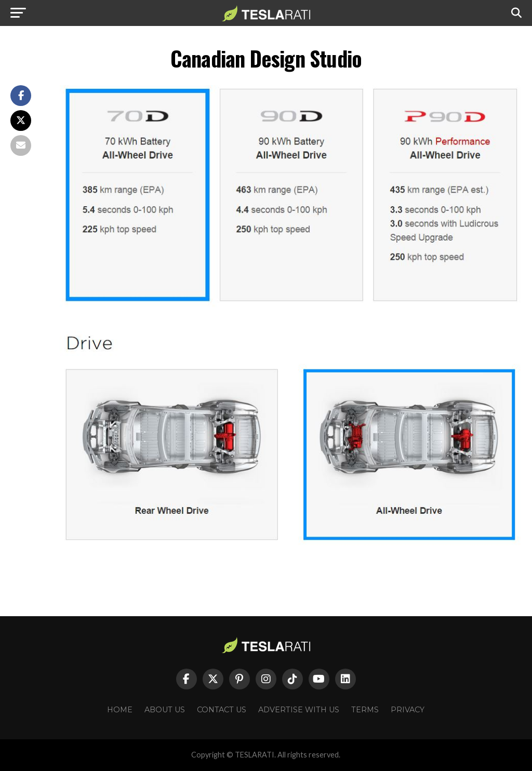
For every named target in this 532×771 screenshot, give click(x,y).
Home (120, 710)
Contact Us (222, 710)
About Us (165, 710)
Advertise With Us (299, 710)
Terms (365, 710)
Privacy (408, 710)
